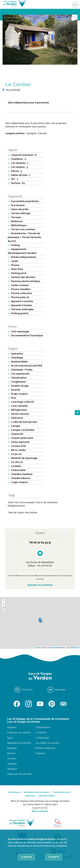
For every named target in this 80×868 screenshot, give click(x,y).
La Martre (41, 733)
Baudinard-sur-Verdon (19, 743)
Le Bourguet (42, 738)
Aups (10, 738)
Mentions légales (47, 796)
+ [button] (4, 601)
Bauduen (12, 748)
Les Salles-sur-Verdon (48, 743)
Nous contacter (40, 811)
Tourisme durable (61, 792)
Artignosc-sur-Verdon (19, 733)
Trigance (12, 764)
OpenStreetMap (55, 648)
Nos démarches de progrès (36, 792)
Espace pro (30, 796)
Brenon (11, 753)
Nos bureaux (14, 792)
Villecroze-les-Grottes (19, 774)
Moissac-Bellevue (45, 748)
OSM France (75, 648)
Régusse (40, 753)
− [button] (4, 604)
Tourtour (12, 758)
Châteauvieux (43, 727)
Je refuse (26, 857)
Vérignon (12, 769)
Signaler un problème (40, 585)
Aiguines (12, 727)
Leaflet (37, 648)
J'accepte (54, 857)
